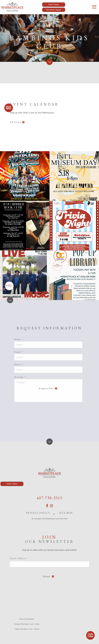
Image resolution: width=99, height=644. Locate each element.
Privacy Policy (38, 513)
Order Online (90, 635)
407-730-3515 (49, 498)
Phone (19, 364)
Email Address (19, 558)
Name (19, 339)
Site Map (66, 513)
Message (20, 377)
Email (19, 352)
